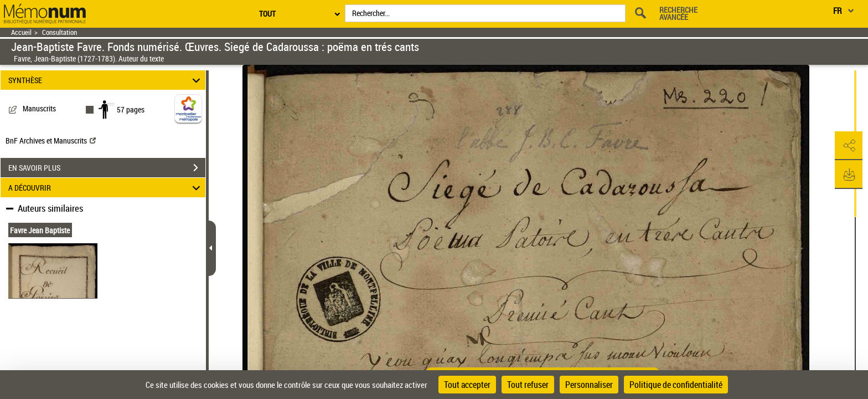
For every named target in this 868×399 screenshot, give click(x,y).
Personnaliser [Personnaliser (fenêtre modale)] (589, 385)
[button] (849, 146)
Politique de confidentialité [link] (676, 385)
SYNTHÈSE (106, 80)
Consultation (60, 32)
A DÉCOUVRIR (106, 188)
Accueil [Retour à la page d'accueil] (21, 32)
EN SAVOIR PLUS (107, 168)
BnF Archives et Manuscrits (51, 140)
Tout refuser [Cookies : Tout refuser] (528, 385)
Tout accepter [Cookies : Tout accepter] (467, 385)
